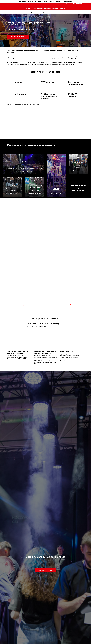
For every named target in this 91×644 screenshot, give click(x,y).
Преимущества (43, 12)
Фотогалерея (68, 12)
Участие (51, 12)
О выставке (23, 12)
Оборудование (32, 12)
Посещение (59, 12)
